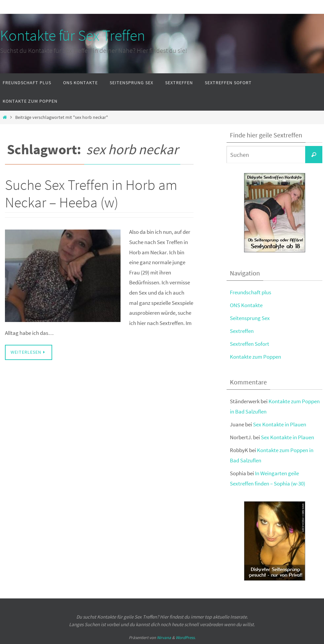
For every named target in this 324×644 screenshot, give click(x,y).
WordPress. (186, 638)
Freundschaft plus (251, 292)
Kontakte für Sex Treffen (72, 35)
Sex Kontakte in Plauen (280, 424)
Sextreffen (242, 331)
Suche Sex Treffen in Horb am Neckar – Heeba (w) (91, 194)
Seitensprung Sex (250, 318)
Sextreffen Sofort (250, 344)
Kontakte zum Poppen (255, 357)
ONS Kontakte (246, 305)
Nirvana (164, 638)
